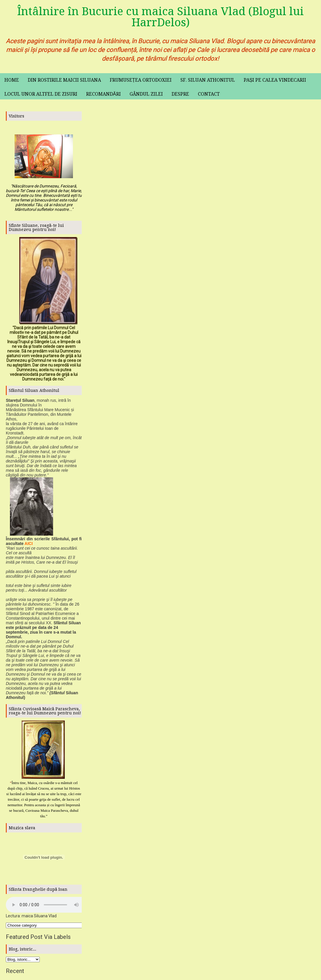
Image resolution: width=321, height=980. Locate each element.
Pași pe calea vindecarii (275, 80)
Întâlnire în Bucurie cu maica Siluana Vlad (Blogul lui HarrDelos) (160, 17)
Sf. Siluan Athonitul (208, 80)
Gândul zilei (146, 94)
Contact (209, 94)
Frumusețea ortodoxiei (141, 80)
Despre (180, 94)
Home (12, 80)
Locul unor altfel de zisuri (41, 94)
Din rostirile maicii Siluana (64, 80)
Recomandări (103, 94)
